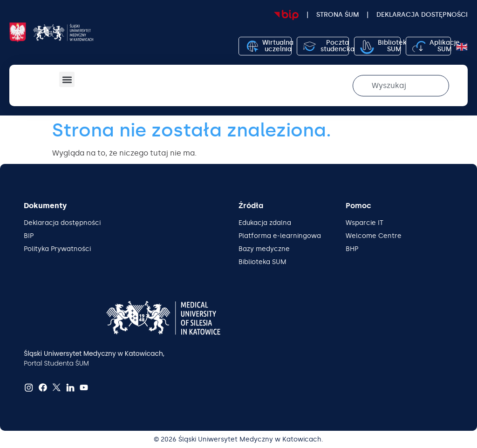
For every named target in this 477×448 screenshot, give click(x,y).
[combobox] (401, 86)
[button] (67, 79)
